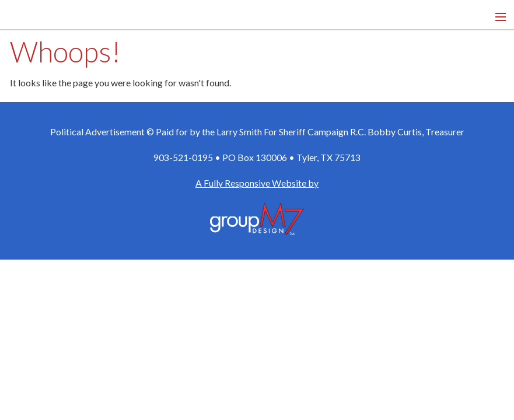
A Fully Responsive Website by (257, 183)
